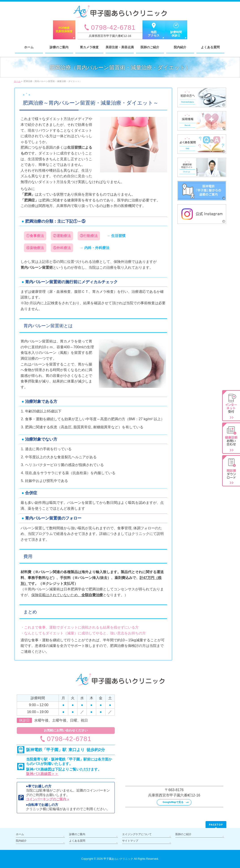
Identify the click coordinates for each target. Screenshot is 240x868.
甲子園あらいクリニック (118, 859)
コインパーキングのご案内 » (48, 799)
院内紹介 (21, 841)
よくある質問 (77, 841)
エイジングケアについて (137, 834)
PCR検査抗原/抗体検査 (64, 30)
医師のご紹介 (183, 834)
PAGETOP (216, 825)
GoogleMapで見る (173, 802)
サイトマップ (130, 841)
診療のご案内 (77, 834)
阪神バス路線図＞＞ (42, 774)
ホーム (20, 834)
